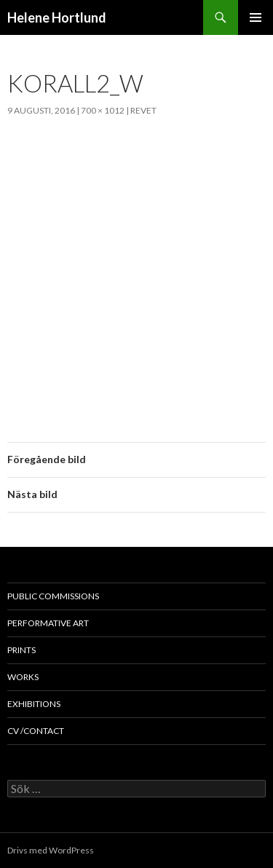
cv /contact (36, 731)
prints (21, 650)
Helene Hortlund (57, 17)
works (23, 677)
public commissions (53, 596)
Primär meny (256, 17)
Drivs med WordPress (51, 850)
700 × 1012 (103, 110)
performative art (48, 623)
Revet (143, 110)
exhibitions (34, 704)
